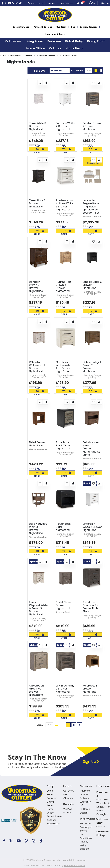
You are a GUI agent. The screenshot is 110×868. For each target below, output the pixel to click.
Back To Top (91, 725)
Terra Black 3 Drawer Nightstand (37, 204)
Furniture (15, 55)
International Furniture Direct (39, 134)
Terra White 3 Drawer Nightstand (38, 126)
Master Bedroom (49, 55)
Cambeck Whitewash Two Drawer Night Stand (63, 367)
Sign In (105, 3)
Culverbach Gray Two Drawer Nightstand (36, 690)
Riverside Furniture (92, 217)
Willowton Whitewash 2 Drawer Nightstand (37, 367)
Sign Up (91, 762)
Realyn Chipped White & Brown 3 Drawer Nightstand (38, 608)
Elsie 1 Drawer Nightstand (37, 444)
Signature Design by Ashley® (65, 134)
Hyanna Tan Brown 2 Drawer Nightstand (63, 286)
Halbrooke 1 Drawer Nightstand (90, 689)
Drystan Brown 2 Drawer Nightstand (92, 126)
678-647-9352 (36, 3)
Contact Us (52, 3)
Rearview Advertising (75, 865)
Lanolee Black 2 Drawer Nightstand (92, 285)
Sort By (39, 71)
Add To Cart (39, 149)
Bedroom (30, 55)
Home (3, 55)
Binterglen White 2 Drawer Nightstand (92, 527)
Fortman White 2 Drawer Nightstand (65, 126)
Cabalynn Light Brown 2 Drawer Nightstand (92, 367)
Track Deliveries (66, 3)
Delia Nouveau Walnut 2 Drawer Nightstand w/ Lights (92, 449)
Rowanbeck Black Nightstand (63, 527)
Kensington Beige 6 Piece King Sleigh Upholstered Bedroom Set (91, 207)
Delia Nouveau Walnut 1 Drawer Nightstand (38, 528)
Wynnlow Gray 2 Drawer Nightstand (65, 689)
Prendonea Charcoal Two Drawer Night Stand (92, 607)
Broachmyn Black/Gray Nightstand (63, 445)
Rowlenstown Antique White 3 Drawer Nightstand (65, 205)
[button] (40, 83)
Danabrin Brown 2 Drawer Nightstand (36, 286)
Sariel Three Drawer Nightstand (63, 605)
